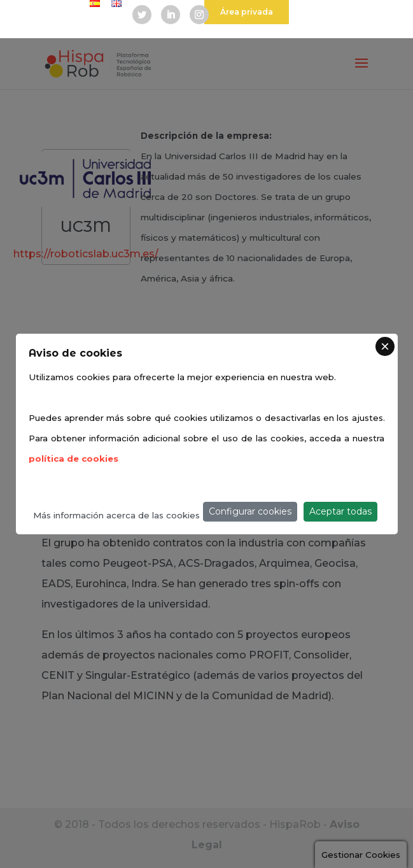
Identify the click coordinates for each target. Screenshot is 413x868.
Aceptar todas (340, 511)
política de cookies (73, 459)
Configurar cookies (250, 511)
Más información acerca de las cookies (116, 515)
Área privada (247, 12)
